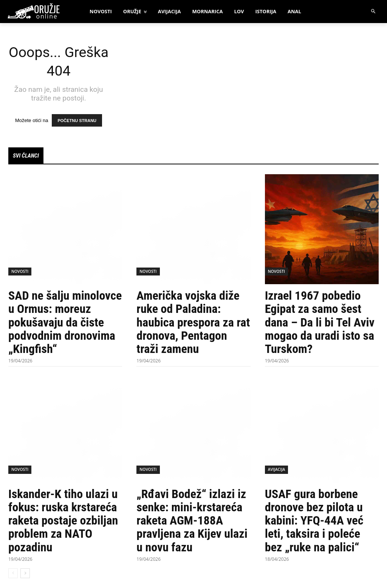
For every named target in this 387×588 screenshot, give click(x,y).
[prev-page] (13, 574)
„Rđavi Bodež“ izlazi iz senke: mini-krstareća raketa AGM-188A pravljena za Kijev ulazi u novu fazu (192, 521)
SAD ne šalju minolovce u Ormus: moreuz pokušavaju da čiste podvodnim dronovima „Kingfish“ (65, 323)
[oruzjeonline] (41, 12)
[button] (374, 12)
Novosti (20, 272)
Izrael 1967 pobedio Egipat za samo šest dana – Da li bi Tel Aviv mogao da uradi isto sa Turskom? (320, 323)
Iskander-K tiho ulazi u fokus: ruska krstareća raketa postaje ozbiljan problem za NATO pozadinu (63, 521)
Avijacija (276, 470)
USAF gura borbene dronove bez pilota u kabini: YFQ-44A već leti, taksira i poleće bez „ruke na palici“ (314, 521)
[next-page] (25, 574)
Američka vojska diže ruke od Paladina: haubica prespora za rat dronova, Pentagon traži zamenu (193, 323)
